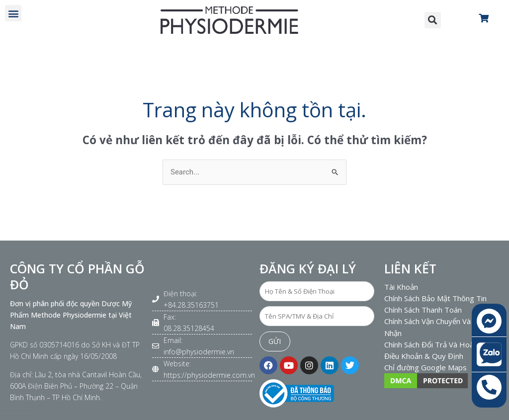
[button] (13, 13)
